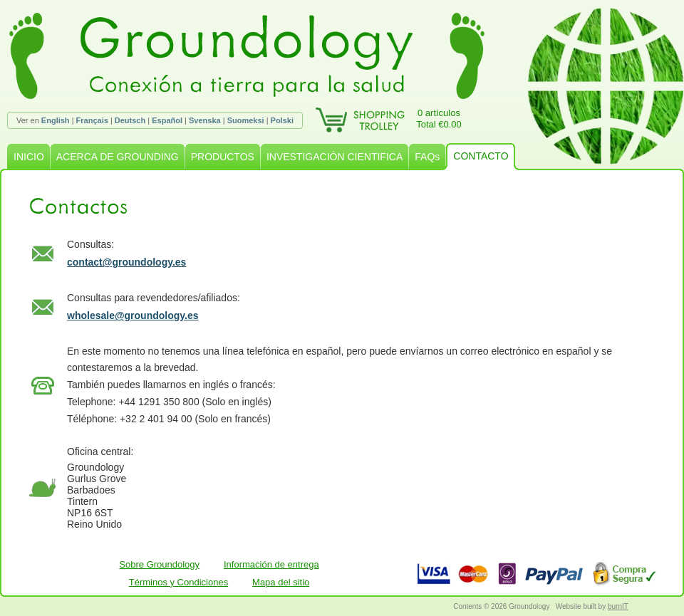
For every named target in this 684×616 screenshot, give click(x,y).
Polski (282, 120)
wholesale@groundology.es (133, 315)
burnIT (618, 606)
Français (92, 120)
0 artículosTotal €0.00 (439, 119)
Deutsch (130, 120)
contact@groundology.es (126, 262)
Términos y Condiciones (178, 582)
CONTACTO (481, 156)
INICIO (29, 157)
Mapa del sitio (281, 582)
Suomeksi (246, 120)
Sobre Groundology (159, 564)
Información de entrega (271, 564)
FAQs (427, 157)
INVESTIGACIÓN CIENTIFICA (335, 157)
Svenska (205, 120)
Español (167, 120)
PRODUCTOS (223, 157)
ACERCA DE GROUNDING (118, 157)
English (56, 120)
